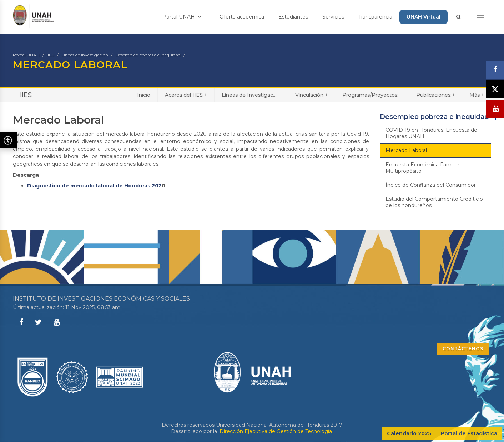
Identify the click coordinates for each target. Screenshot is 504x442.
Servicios (333, 17)
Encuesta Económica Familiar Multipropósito (422, 168)
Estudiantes (293, 17)
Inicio (144, 95)
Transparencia (375, 17)
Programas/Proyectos (372, 95)
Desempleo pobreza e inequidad (148, 55)
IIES (51, 55)
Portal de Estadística (469, 433)
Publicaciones (435, 95)
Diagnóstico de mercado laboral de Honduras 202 (94, 186)
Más (477, 95)
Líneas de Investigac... (251, 95)
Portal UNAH (182, 17)
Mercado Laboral (406, 150)
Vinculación (311, 95)
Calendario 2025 (409, 433)
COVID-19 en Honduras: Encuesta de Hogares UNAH (431, 133)
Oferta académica (242, 17)
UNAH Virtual (424, 17)
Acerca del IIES (186, 95)
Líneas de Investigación (85, 55)
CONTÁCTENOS (463, 349)
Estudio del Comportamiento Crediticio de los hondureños (434, 202)
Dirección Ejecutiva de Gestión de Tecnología (276, 431)
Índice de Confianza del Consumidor (431, 185)
